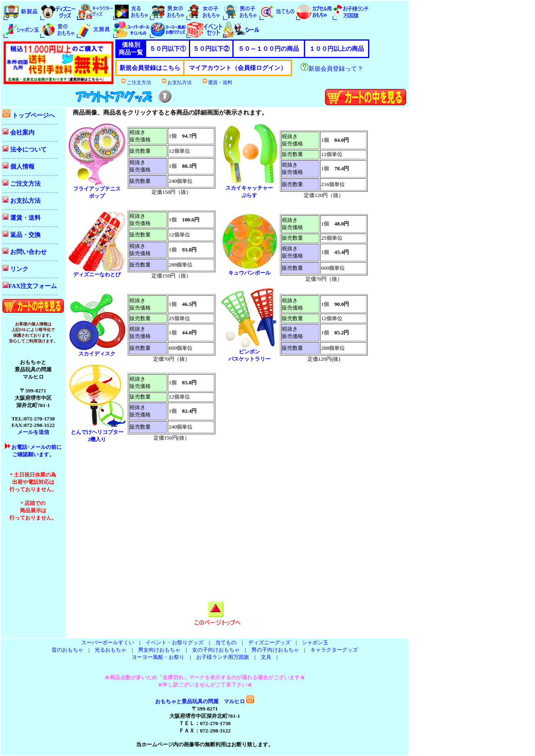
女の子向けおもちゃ (216, 650)
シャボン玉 (315, 642)
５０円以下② (211, 49)
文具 (266, 657)
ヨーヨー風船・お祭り (158, 657)
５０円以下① (168, 49)
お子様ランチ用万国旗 (223, 657)
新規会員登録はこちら (150, 68)
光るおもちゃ (110, 650)
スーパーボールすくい (108, 642)
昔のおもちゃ (67, 650)
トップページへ (29, 115)
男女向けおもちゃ (159, 650)
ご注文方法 (136, 82)
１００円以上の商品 (337, 49)
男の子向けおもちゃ (275, 650)
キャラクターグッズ (334, 650)
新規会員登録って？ (332, 69)
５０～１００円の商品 (269, 49)
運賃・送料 (217, 82)
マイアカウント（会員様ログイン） (238, 68)
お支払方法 (176, 82)
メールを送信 (33, 432)
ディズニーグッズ (269, 642)
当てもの (226, 642)
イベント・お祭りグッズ (174, 642)
